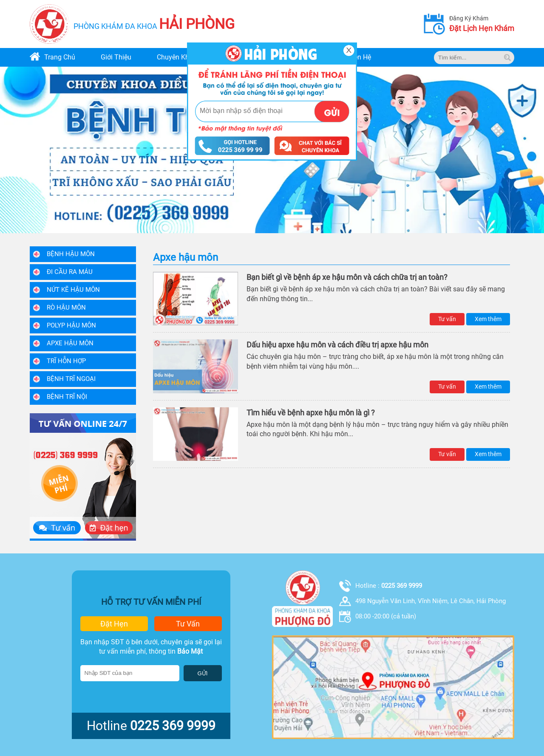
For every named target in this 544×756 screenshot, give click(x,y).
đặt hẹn (114, 624)
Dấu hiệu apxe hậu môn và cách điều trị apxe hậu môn (337, 345)
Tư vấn (447, 319)
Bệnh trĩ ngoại (71, 379)
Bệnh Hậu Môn (71, 254)
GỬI (203, 673)
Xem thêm (488, 319)
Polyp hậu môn (71, 325)
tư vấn (188, 624)
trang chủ (60, 57)
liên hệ (360, 57)
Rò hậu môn (66, 307)
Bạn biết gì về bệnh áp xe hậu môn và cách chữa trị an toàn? (347, 277)
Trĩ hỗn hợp (66, 361)
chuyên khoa (177, 57)
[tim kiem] (507, 58)
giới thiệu (116, 57)
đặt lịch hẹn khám (482, 28)
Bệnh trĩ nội (67, 397)
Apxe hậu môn (70, 343)
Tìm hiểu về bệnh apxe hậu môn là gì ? (311, 413)
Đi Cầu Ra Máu (70, 272)
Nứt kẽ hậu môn (73, 290)
